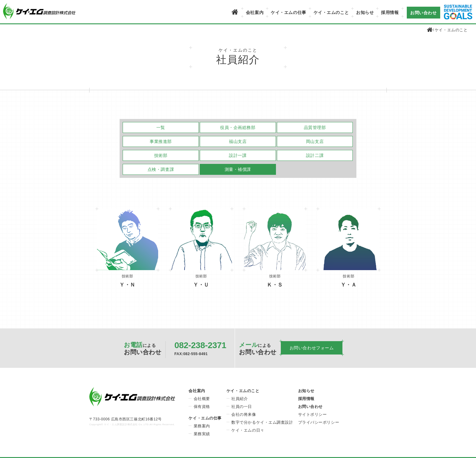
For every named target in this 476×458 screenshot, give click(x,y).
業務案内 (202, 426)
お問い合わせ (423, 12)
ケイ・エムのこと (331, 12)
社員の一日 (242, 407)
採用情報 (390, 12)
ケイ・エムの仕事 (288, 12)
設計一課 (238, 155)
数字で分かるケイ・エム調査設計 (262, 422)
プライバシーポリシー (319, 422)
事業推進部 (161, 141)
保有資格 (202, 407)
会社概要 (202, 399)
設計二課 (315, 155)
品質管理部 (315, 127)
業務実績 (202, 434)
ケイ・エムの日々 (248, 430)
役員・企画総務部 (238, 127)
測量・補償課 (238, 169)
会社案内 (255, 12)
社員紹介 (240, 399)
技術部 (161, 155)
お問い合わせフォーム (312, 348)
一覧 (161, 127)
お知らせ (365, 12)
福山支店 (238, 141)
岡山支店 (315, 141)
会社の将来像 (244, 414)
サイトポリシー (313, 414)
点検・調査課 (161, 169)
